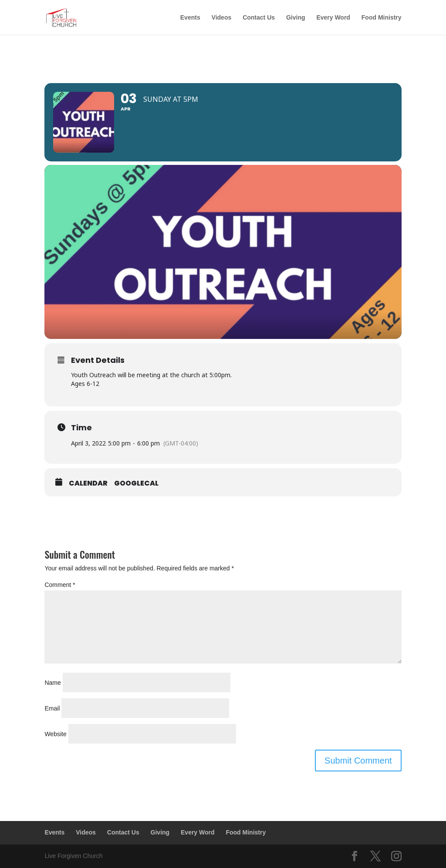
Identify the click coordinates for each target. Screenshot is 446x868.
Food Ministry (382, 18)
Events (190, 18)
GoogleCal (136, 483)
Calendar (88, 483)
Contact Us (259, 18)
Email (52, 708)
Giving (296, 18)
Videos (222, 18)
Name (52, 683)
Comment (60, 585)
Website (55, 734)
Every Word (333, 18)
